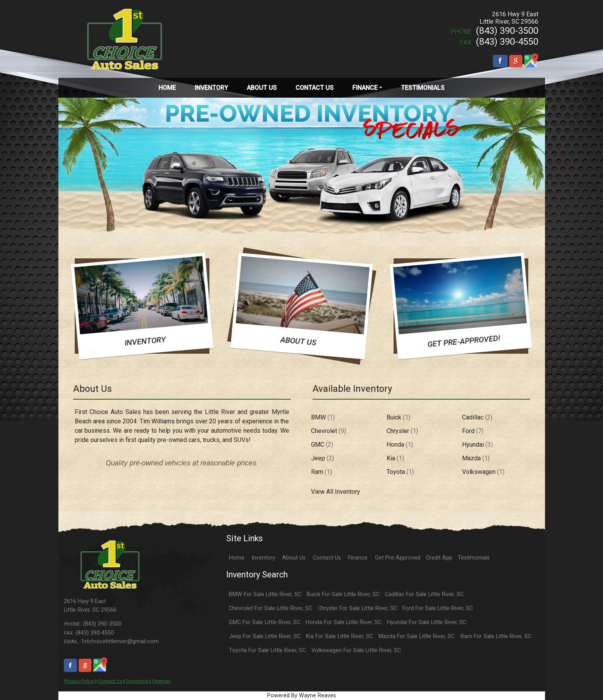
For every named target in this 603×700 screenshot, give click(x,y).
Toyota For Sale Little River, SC (267, 650)
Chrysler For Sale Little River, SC (357, 608)
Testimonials (474, 558)
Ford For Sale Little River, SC (438, 608)
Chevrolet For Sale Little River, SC (271, 608)
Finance (358, 558)
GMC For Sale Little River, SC (265, 622)
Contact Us (110, 681)
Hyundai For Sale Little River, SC (427, 622)
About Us (294, 558)
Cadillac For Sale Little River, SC (424, 594)
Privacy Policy (79, 681)
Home (237, 558)
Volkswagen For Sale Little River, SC (356, 650)
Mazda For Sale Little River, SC (417, 636)
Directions (137, 681)
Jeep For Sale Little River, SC (265, 636)
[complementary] (580, 677)
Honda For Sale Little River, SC (344, 622)
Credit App (439, 558)
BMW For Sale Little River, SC (265, 594)
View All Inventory (336, 492)
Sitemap (161, 681)
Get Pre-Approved (398, 558)
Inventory (263, 558)
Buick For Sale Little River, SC (343, 594)
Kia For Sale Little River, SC (339, 636)
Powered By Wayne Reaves (301, 696)
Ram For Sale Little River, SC (496, 636)
